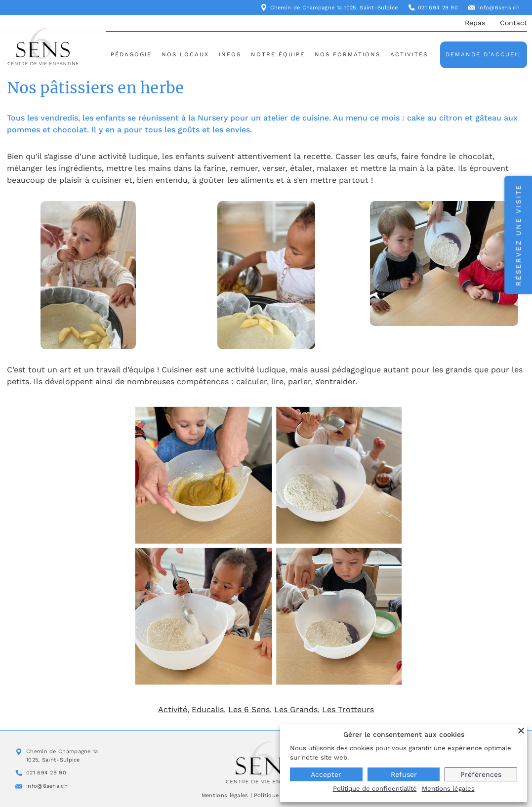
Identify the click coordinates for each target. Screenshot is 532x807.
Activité (173, 709)
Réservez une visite (518, 235)
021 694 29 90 (438, 8)
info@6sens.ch (499, 8)
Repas (475, 23)
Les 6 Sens (249, 709)
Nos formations (348, 54)
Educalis (208, 709)
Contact (513, 23)
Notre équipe (278, 54)
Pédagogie (131, 54)
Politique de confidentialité (375, 788)
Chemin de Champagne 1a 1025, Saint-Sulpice (334, 8)
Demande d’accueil (484, 54)
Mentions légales (225, 795)
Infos (230, 54)
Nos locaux (185, 54)
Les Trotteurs (348, 709)
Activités (409, 54)
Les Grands (296, 709)
